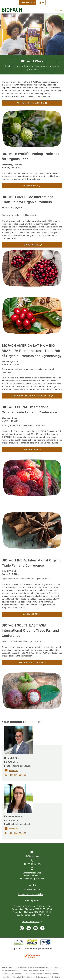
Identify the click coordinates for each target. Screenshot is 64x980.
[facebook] (42, 928)
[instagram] (22, 928)
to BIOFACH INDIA (31, 614)
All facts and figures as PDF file (30, 103)
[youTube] (35, 928)
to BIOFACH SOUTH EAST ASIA (31, 662)
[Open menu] (61, 10)
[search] (56, 10)
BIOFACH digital (26, 3)
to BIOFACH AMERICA (31, 245)
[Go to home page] (22, 11)
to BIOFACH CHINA (31, 449)
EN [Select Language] (42, 3)
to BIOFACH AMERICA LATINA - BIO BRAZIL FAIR (31, 396)
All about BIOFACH (31, 186)
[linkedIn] (29, 928)
